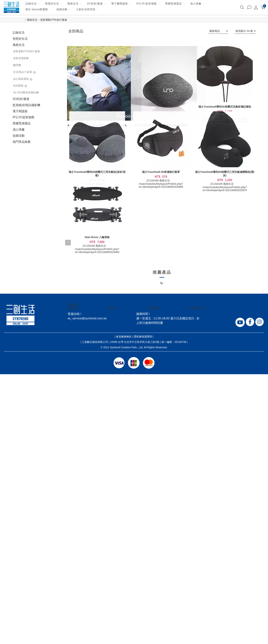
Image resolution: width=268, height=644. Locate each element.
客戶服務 (73, 305)
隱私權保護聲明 (143, 337)
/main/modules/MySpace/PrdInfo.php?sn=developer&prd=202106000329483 (97, 251)
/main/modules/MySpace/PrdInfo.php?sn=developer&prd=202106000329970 (225, 189)
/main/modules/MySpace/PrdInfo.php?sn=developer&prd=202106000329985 (161, 185)
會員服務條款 (124, 337)
